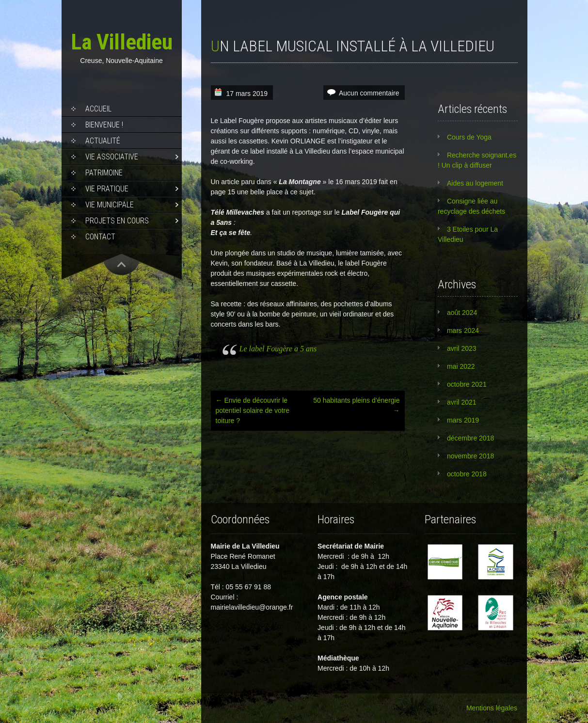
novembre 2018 (470, 456)
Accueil (98, 109)
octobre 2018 (467, 474)
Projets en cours (117, 221)
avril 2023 (462, 348)
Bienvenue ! (104, 125)
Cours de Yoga (469, 137)
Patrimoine (104, 173)
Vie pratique (107, 189)
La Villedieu (122, 42)
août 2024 (462, 313)
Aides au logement (475, 183)
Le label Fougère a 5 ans (278, 349)
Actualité (103, 141)
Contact (100, 237)
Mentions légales (492, 708)
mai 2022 (461, 366)
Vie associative (112, 157)
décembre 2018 (470, 438)
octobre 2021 (467, 384)
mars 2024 (463, 330)
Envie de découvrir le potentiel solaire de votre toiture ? (253, 410)
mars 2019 (463, 420)
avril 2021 (462, 402)
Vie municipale (110, 205)
